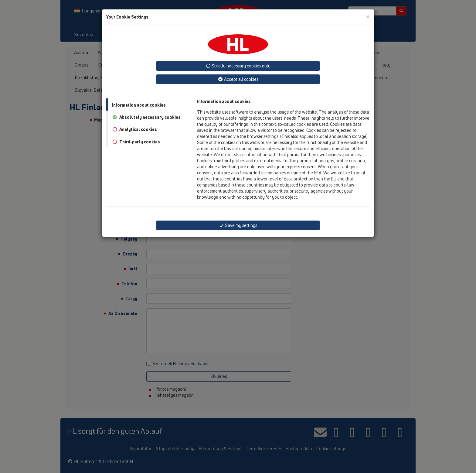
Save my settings (238, 225)
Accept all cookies (238, 79)
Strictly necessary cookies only (238, 66)
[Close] (368, 17)
